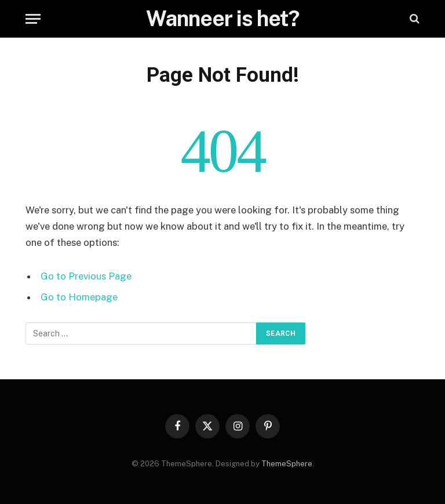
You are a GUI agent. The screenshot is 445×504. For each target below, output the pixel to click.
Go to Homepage (79, 297)
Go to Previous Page (86, 276)
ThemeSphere (287, 464)
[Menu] (33, 19)
